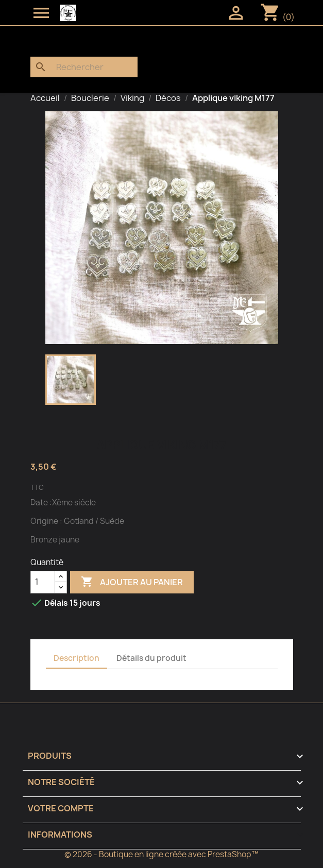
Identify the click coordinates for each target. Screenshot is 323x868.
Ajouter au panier (132, 582)
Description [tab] (76, 658)
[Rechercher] (84, 67)
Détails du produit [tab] (151, 658)
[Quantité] (43, 582)
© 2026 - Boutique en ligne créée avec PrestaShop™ (161, 854)
